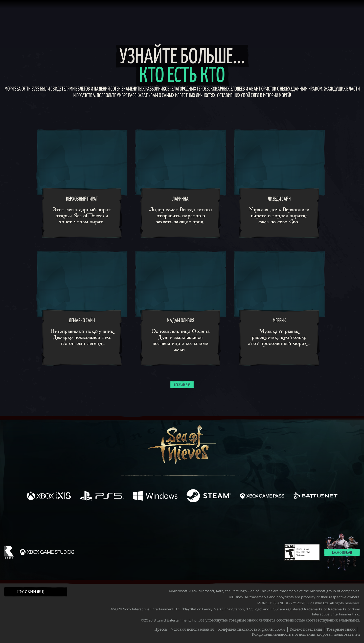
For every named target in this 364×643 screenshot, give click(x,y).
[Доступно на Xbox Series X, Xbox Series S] (49, 496)
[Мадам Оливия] (180, 335)
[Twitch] (159, 520)
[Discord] (202, 521)
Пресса (161, 629)
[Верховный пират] (82, 210)
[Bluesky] (231, 521)
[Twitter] (144, 520)
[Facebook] (131, 520)
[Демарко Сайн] (82, 332)
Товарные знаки (341, 629)
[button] (36, 592)
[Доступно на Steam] (209, 496)
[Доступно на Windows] (155, 496)
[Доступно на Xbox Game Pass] (262, 496)
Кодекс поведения (306, 629)
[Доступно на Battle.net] (315, 496)
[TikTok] (217, 520)
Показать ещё (182, 385)
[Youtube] (181, 520)
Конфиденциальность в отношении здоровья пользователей (306, 634)
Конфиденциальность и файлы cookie (252, 629)
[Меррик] (279, 332)
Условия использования (192, 629)
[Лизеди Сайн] (279, 210)
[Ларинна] (180, 210)
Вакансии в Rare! (342, 553)
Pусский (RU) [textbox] (31, 592)
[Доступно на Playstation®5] (102, 496)
